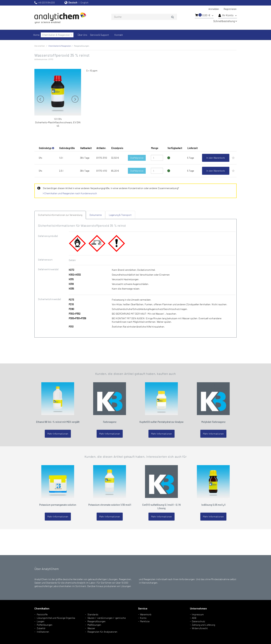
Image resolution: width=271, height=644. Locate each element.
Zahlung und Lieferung (203, 625)
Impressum (198, 614)
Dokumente (96, 215)
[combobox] (144, 17)
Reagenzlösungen (97, 621)
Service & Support (99, 35)
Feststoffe (42, 614)
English (85, 3)
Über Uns (82, 35)
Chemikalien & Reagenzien (57, 35)
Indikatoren (43, 632)
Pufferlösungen (45, 625)
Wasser (91, 628)
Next (75, 99)
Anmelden (214, 9)
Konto (143, 618)
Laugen (41, 621)
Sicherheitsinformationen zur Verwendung (60, 215)
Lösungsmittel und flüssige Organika (56, 618)
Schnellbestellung (225, 21)
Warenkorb (146, 614)
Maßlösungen (94, 625)
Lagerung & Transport (120, 215)
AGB (194, 618)
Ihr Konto (228, 15)
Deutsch (73, 3)
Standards (93, 614)
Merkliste (145, 621)
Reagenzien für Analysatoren (102, 632)
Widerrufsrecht (200, 628)
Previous (40, 99)
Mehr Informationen (58, 434)
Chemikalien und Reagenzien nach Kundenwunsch (70, 193)
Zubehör (41, 628)
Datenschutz (198, 621)
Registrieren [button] (230, 9)
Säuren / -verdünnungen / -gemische (107, 618)
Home (36, 35)
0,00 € (204, 15)
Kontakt (119, 35)
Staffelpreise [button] (137, 158)
